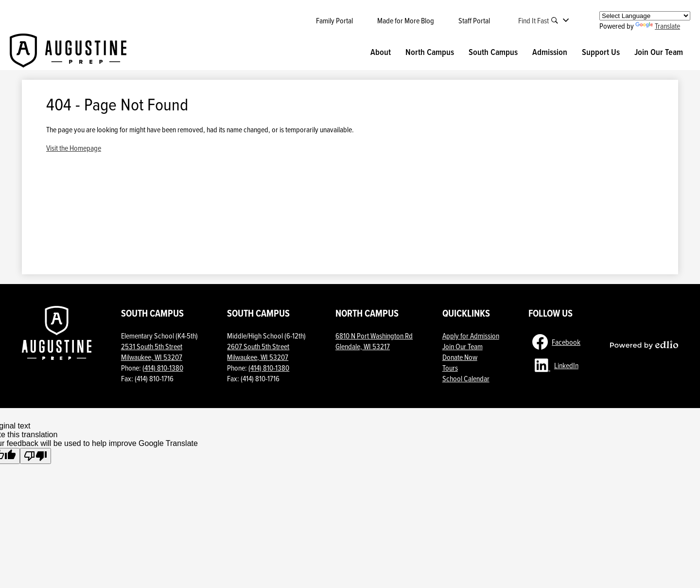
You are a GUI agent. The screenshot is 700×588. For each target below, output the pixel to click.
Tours (450, 368)
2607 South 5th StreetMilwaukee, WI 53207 (258, 352)
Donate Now (460, 357)
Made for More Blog (406, 20)
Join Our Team (463, 346)
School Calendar (466, 378)
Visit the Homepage (74, 148)
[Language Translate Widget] (645, 16)
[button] (381, 52)
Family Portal (334, 20)
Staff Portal (474, 20)
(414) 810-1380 (163, 368)
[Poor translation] (35, 456)
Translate (658, 26)
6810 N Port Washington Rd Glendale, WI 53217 (374, 341)
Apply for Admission (471, 336)
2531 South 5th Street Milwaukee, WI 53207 (152, 352)
